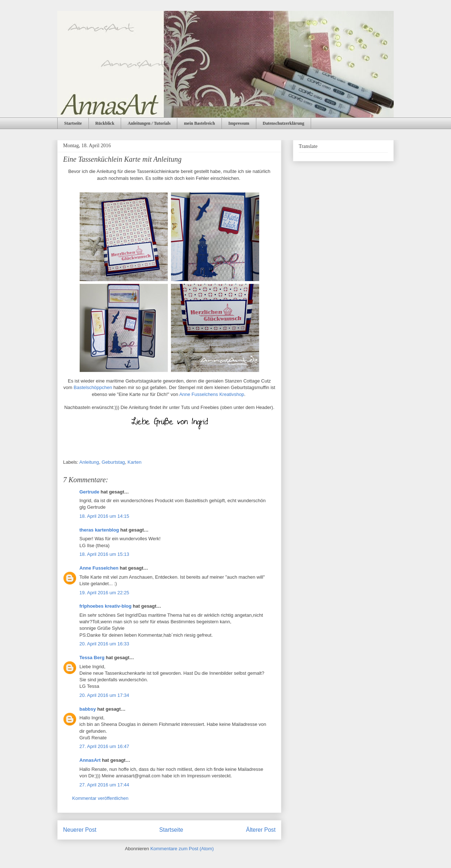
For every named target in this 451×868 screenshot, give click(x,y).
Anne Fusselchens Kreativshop (212, 394)
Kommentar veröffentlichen (100, 798)
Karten (135, 462)
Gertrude (89, 492)
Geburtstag (113, 462)
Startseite (73, 123)
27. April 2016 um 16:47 (104, 746)
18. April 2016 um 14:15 (104, 516)
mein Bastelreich (199, 123)
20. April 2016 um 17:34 (104, 695)
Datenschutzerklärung (284, 123)
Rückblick (105, 123)
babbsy (88, 709)
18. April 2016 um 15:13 (104, 554)
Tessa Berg (92, 658)
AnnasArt (90, 760)
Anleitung (89, 462)
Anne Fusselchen (99, 568)
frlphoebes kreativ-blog (105, 606)
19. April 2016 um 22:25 (104, 593)
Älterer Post (261, 830)
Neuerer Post (80, 830)
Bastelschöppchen (93, 387)
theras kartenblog (99, 530)
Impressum (239, 123)
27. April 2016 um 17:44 (104, 785)
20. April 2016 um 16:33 (104, 644)
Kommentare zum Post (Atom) (182, 849)
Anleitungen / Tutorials (149, 123)
